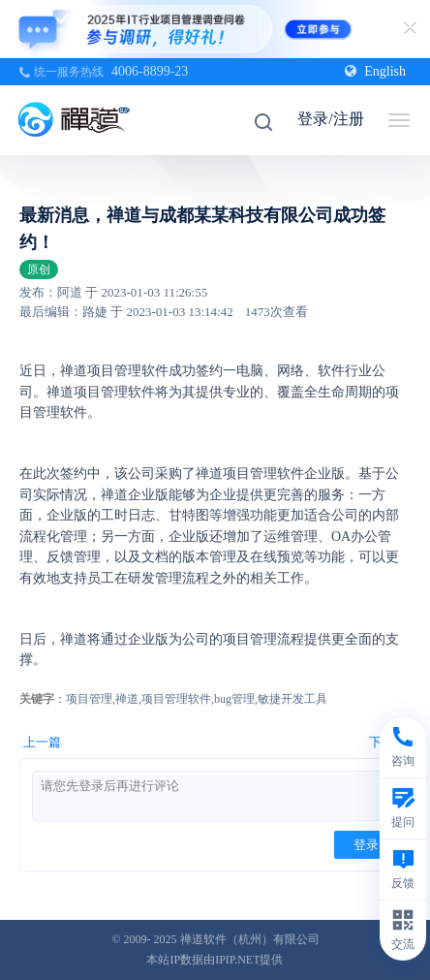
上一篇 (42, 742)
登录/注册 (330, 119)
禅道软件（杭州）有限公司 (250, 939)
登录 (366, 845)
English (375, 71)
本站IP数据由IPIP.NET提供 (215, 960)
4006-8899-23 (150, 71)
